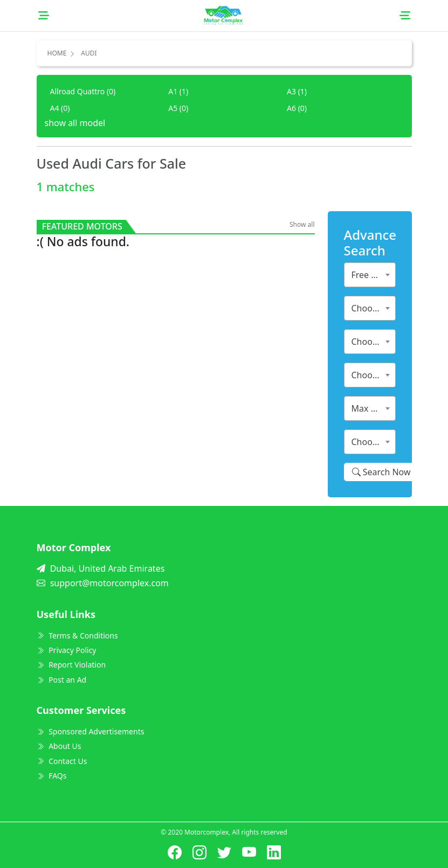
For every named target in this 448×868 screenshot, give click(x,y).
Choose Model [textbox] (372, 342)
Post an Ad (62, 680)
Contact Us (62, 761)
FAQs (52, 776)
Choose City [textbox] (372, 442)
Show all (302, 224)
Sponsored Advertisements (91, 731)
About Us (59, 746)
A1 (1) (178, 91)
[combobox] (370, 275)
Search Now (381, 472)
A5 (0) (178, 108)
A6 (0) (297, 108)
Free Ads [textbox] (369, 275)
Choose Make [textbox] (372, 308)
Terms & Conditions (77, 636)
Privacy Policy (67, 650)
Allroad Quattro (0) (83, 91)
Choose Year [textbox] (372, 375)
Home (57, 53)
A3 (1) (297, 91)
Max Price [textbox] (371, 408)
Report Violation (71, 665)
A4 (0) (60, 108)
